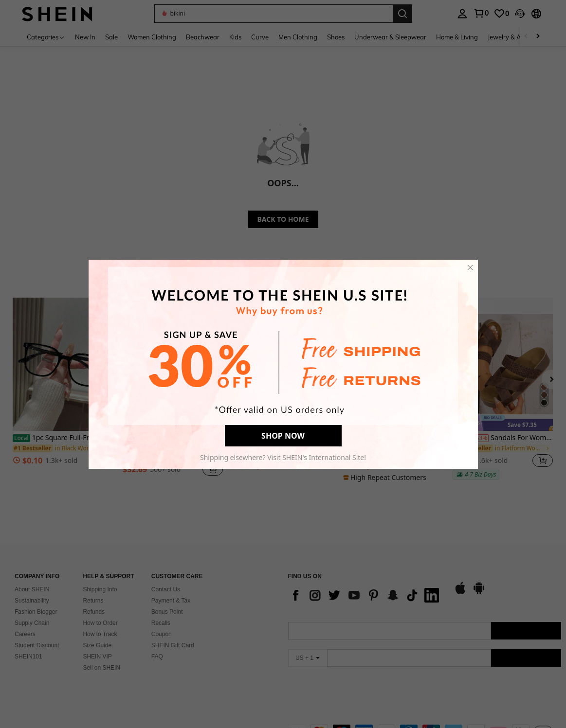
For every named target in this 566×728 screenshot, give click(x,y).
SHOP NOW (283, 436)
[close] (470, 267)
